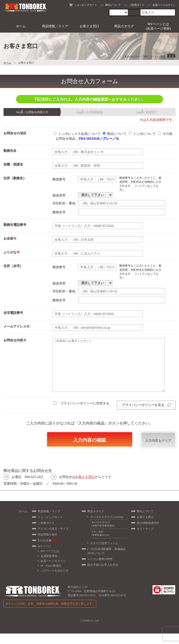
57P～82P (109, 544)
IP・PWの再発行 (51, 576)
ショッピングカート (86, 5)
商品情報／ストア (55, 26)
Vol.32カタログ (109, 534)
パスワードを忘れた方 (55, 581)
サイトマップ (145, 539)
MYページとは (50, 562)
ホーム (21, 26)
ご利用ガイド (137, 5)
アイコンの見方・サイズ (53, 539)
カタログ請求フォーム (104, 554)
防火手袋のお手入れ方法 (103, 575)
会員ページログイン (164, 5)
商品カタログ (124, 26)
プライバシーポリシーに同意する (83, 414)
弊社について (113, 5)
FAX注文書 (45, 551)
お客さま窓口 (89, 26)
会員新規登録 (49, 566)
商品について (117, 134)
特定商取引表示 (48, 545)
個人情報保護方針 (148, 533)
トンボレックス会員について (79, 134)
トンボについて (145, 134)
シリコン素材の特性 (100, 569)
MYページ (44, 557)
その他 (167, 134)
